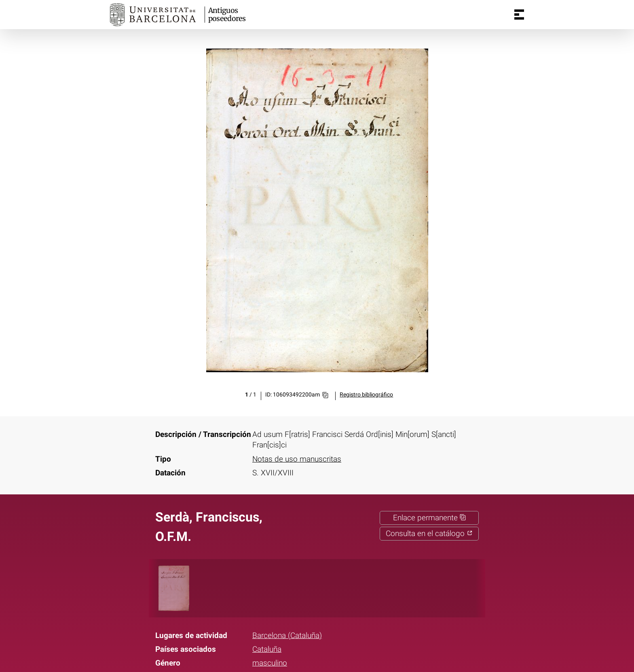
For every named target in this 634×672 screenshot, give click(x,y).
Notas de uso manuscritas (297, 459)
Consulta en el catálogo (429, 534)
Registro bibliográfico (366, 395)
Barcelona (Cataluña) (287, 636)
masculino (270, 663)
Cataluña (267, 649)
